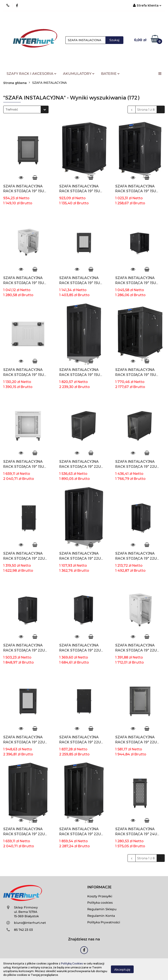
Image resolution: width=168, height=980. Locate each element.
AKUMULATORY (79, 74)
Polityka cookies (100, 903)
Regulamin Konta (101, 916)
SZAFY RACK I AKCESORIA (31, 74)
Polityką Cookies (72, 963)
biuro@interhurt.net (30, 923)
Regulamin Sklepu (102, 909)
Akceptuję (122, 969)
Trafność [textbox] (12, 109)
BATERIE (110, 74)
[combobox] (26, 109)
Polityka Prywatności (104, 922)
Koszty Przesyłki (100, 896)
